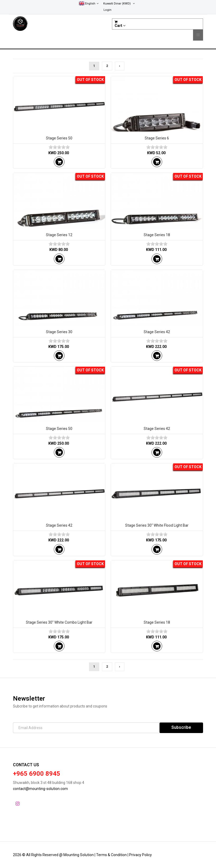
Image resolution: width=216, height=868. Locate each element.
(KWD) (119, 4)
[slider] (59, 147)
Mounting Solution (79, 855)
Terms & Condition (112, 855)
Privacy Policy (140, 855)
